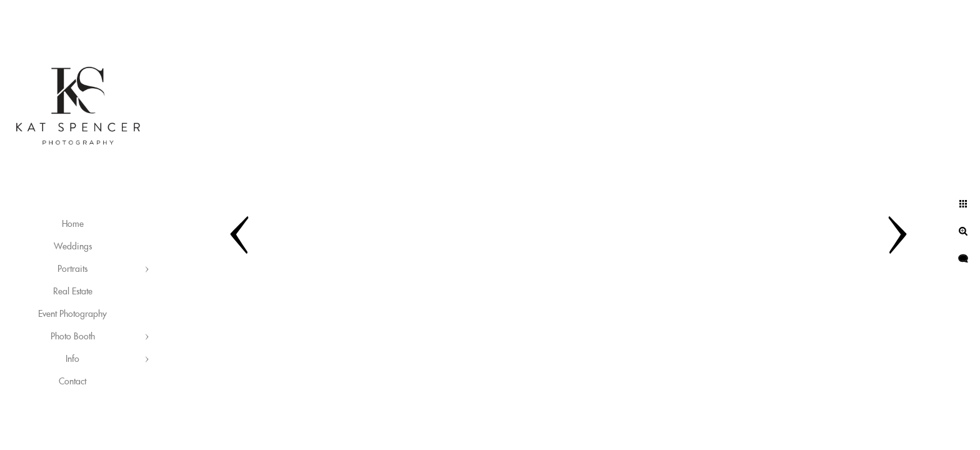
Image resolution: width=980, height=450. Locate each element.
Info (72, 359)
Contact (72, 382)
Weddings (73, 247)
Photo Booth (73, 337)
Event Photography (72, 314)
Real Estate (73, 292)
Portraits (72, 269)
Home (73, 224)
